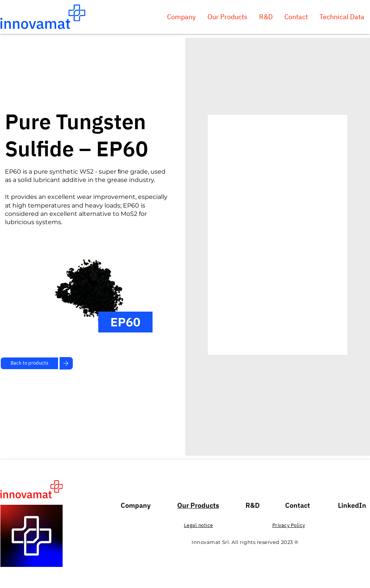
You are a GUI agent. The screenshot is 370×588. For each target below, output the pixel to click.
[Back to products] (29, 363)
